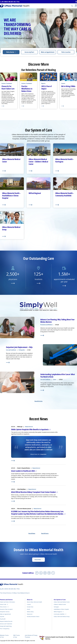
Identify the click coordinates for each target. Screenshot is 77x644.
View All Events (45, 533)
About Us (30, 600)
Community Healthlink (59, 614)
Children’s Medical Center (60, 604)
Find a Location (66, 52)
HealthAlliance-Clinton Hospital (61, 609)
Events (29, 609)
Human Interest (29, 427)
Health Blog (6, 626)
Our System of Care (60, 600)
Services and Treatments (6, 624)
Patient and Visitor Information (7, 602)
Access (29, 52)
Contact (29, 604)
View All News (32, 533)
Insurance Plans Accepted (6, 609)
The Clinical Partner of (14, 593)
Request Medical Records (6, 621)
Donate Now (38, 560)
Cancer (55, 380)
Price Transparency (5, 629)
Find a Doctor (10, 52)
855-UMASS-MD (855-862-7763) (11, 2)
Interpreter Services (5, 612)
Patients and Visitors (6, 600)
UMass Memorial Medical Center (62, 602)
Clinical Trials (3, 604)
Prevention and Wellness (47, 325)
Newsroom (30, 614)
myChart (2, 617)
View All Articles (38, 401)
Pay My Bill (3, 619)
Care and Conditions (11, 350)
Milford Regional (58, 612)
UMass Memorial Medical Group (62, 617)
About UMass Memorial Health (34, 602)
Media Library (30, 612)
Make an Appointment (48, 52)
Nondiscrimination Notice (33, 617)
